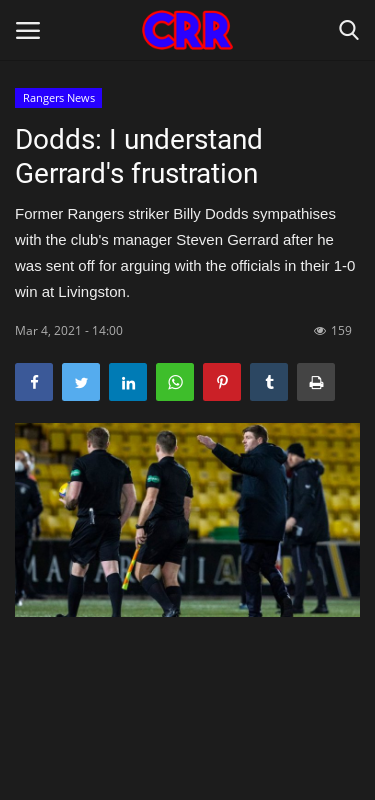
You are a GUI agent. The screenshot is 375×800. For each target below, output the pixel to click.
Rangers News (59, 97)
